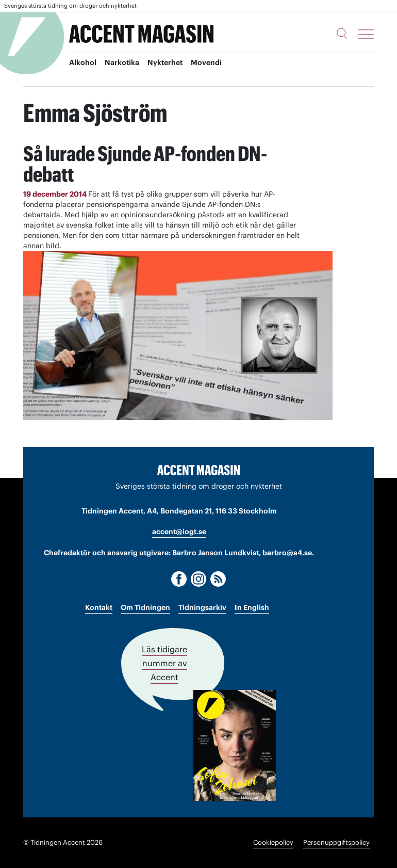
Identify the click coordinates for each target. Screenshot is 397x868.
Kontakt (99, 607)
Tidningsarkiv (202, 607)
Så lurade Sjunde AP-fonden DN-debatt (145, 164)
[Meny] (366, 34)
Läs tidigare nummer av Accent (164, 663)
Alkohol (83, 62)
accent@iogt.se (179, 532)
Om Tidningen (145, 607)
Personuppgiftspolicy (336, 842)
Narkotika (122, 62)
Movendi (206, 62)
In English (252, 607)
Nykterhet (165, 62)
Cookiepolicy (273, 842)
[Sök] (342, 34)
